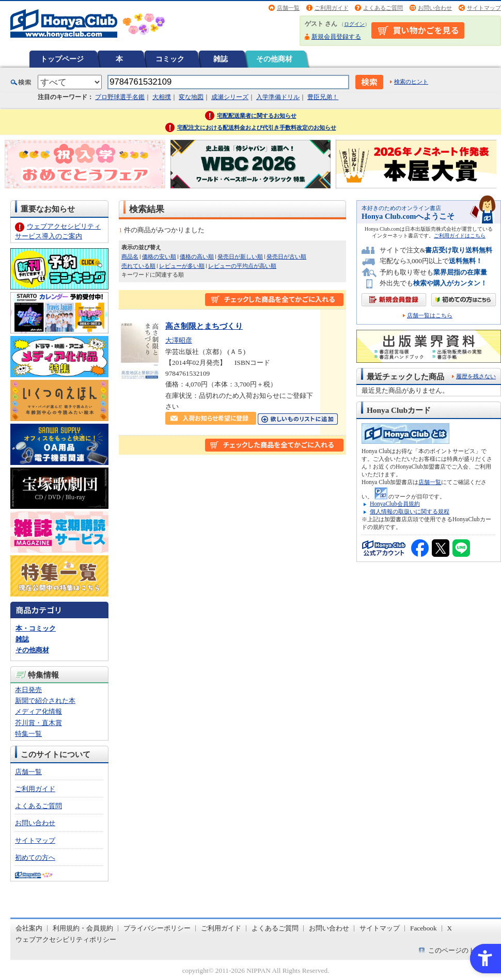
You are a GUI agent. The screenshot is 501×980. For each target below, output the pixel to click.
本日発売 (28, 690)
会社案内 (29, 928)
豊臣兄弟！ (323, 97)
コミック (170, 59)
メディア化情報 (38, 711)
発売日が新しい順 (240, 256)
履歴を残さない (476, 376)
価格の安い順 (159, 256)
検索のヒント (411, 82)
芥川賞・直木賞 (38, 723)
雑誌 (221, 59)
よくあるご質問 (383, 8)
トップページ (62, 59)
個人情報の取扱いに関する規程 (410, 511)
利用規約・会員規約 (83, 928)
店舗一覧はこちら (430, 316)
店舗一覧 (288, 8)
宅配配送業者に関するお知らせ (257, 116)
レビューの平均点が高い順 (242, 266)
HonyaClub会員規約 (395, 504)
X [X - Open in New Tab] (450, 928)
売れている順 (138, 266)
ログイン (354, 24)
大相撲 (162, 97)
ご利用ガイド (332, 8)
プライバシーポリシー (157, 928)
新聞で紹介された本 (45, 701)
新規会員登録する (336, 37)
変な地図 (191, 97)
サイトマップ (484, 8)
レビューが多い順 (182, 266)
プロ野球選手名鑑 (120, 97)
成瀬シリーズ (230, 97)
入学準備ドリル (278, 97)
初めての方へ (35, 857)
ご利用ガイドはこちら (460, 236)
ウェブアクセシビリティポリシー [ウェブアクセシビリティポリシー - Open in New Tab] (66, 939)
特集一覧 (28, 734)
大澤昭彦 (179, 340)
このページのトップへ (462, 950)
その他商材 (274, 59)
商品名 (130, 256)
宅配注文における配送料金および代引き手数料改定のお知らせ (257, 127)
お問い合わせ (435, 8)
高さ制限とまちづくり (204, 326)
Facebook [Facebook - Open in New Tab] (424, 928)
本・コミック (36, 628)
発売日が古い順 (286, 256)
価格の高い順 (197, 256)
